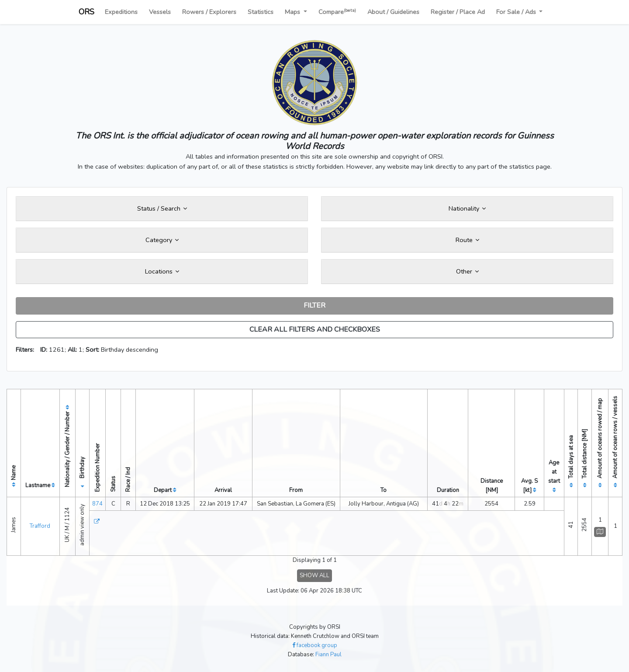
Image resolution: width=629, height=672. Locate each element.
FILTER (314, 305)
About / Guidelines (393, 12)
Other (467, 271)
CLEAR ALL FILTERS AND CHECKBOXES (315, 329)
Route (467, 240)
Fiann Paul (328, 655)
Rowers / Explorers (209, 12)
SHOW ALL (314, 575)
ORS (86, 12)
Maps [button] (293, 12)
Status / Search (162, 208)
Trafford (40, 526)
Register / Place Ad (458, 12)
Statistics (261, 12)
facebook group (315, 645)
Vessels (160, 12)
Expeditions (121, 12)
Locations (162, 271)
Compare (337, 12)
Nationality (467, 208)
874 (97, 504)
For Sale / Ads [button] (517, 12)
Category (162, 240)
